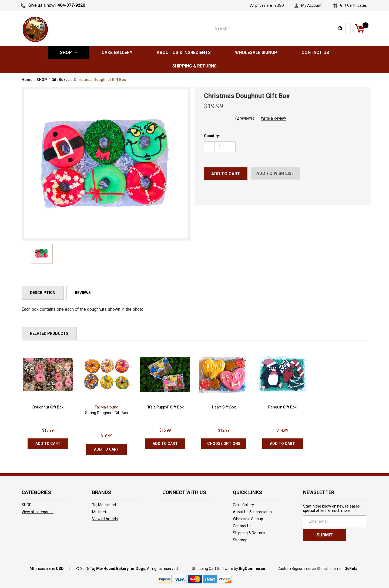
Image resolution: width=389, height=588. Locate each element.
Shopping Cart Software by (215, 569)
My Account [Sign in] (311, 5)
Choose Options (224, 444)
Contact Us (315, 53)
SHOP (69, 53)
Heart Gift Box (224, 407)
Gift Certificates (353, 5)
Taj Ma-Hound (104, 505)
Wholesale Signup (256, 53)
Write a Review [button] (274, 118)
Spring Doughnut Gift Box (107, 413)
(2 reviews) (245, 118)
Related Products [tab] (49, 333)
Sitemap (240, 540)
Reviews (83, 293)
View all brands (105, 519)
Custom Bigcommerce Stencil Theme (309, 569)
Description (43, 293)
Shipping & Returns (194, 66)
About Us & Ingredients (184, 53)
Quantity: (212, 136)
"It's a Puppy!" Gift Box (165, 407)
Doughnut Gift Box (48, 407)
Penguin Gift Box (282, 407)
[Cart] (360, 28)
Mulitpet (99, 512)
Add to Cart (48, 444)
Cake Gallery (117, 53)
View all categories (38, 512)
